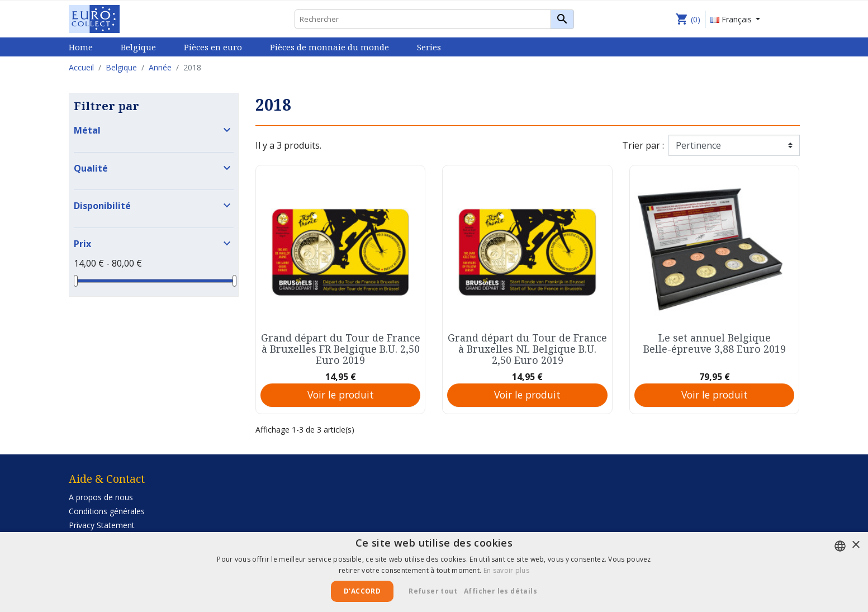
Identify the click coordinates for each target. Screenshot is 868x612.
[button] (505, 591)
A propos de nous (101, 497)
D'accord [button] (362, 591)
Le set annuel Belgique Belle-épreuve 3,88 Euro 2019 (715, 343)
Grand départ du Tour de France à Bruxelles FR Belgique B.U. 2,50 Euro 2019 (341, 349)
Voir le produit (341, 395)
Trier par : (643, 145)
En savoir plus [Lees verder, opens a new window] (506, 570)
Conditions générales (107, 511)
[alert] (434, 572)
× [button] (855, 545)
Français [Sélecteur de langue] (732, 19)
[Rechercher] (434, 19)
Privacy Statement (102, 525)
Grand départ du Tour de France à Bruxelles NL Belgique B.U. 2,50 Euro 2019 (527, 349)
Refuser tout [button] (433, 591)
